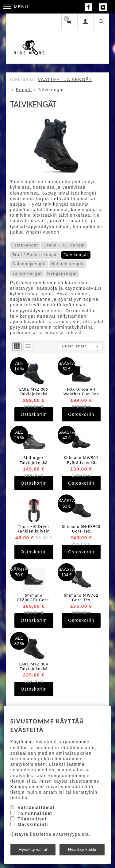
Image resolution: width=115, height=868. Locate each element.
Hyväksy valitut (33, 850)
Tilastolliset (32, 819)
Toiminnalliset (35, 813)
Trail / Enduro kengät (35, 255)
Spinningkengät (29, 264)
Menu (16, 7)
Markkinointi (33, 824)
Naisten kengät (67, 264)
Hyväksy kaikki (82, 850)
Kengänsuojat (62, 273)
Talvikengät (76, 255)
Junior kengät (27, 273)
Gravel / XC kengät (64, 245)
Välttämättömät (36, 808)
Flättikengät (25, 245)
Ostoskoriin (34, 414)
